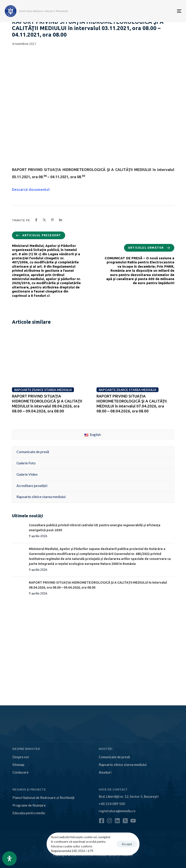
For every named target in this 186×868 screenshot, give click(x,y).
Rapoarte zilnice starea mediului (123, 765)
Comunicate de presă (114, 757)
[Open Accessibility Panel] (9, 859)
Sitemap (18, 765)
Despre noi (21, 757)
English (93, 434)
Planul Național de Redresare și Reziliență (43, 798)
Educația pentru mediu (29, 813)
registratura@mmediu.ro (117, 811)
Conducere (21, 772)
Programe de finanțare (29, 805)
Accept (127, 844)
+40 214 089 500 (112, 804)
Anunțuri (105, 772)
